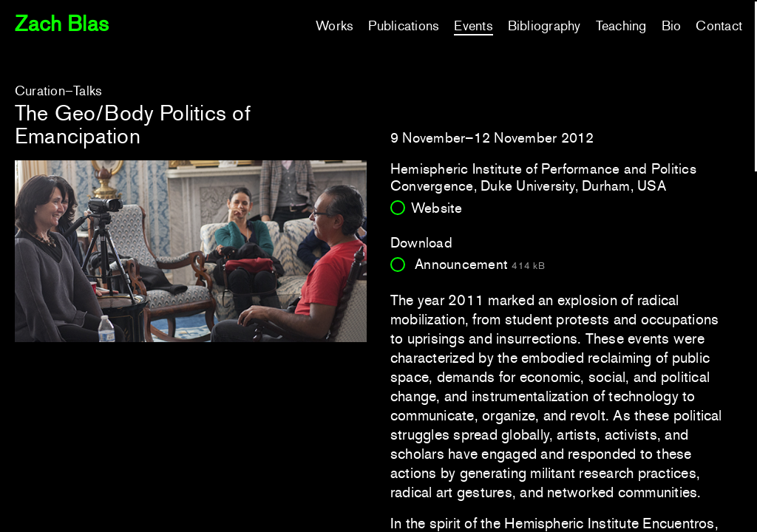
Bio (672, 26)
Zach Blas (62, 24)
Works (335, 26)
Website (437, 208)
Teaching (621, 26)
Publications (404, 26)
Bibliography (544, 26)
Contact (719, 26)
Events (473, 26)
